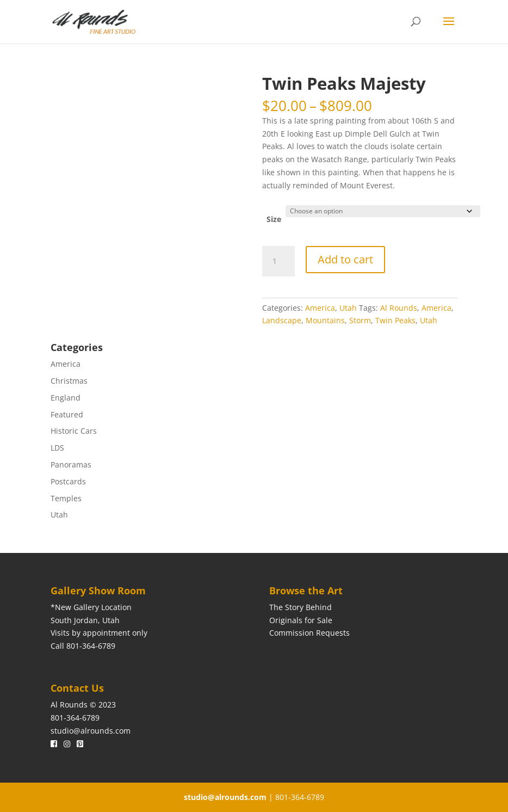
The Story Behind (301, 607)
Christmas (69, 381)
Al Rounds (399, 308)
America (320, 308)
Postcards (68, 481)
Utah (348, 308)
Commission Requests (309, 633)
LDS (57, 448)
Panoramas (71, 465)
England (66, 398)
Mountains (325, 320)
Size (274, 219)
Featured (67, 414)
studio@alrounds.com (91, 731)
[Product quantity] (278, 261)
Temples (66, 498)
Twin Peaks (395, 320)
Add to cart (345, 259)
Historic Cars (74, 431)
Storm (360, 320)
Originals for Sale (301, 620)
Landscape (282, 320)
